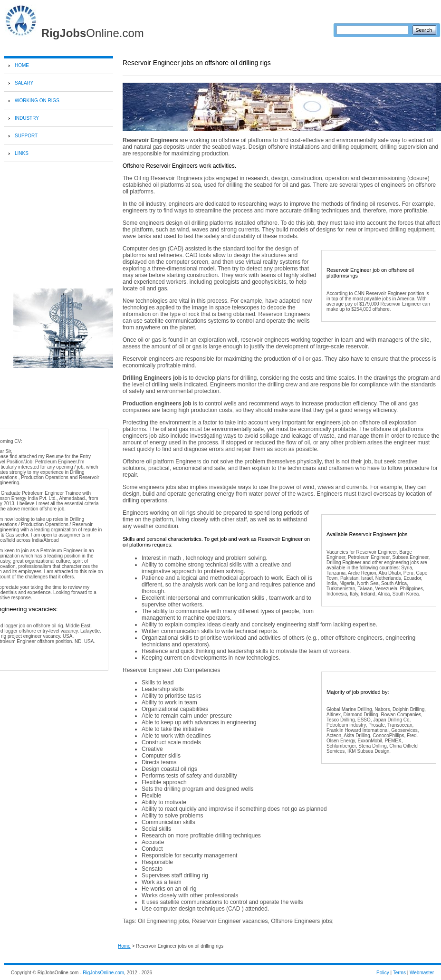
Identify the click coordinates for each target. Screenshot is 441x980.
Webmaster (422, 973)
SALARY (24, 83)
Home (124, 946)
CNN (359, 293)
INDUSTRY (27, 118)
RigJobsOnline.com (103, 973)
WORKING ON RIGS (37, 101)
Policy (383, 973)
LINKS (22, 153)
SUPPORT (26, 136)
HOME (22, 65)
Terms (399, 973)
